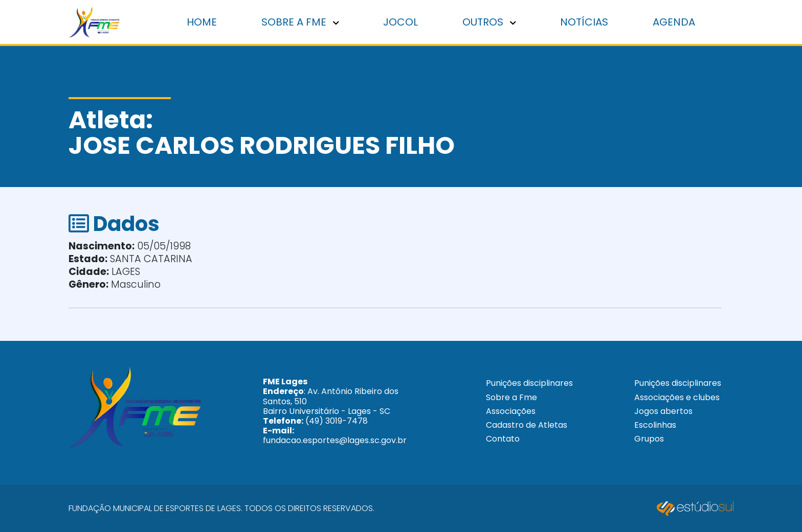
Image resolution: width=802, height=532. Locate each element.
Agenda (674, 22)
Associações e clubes (677, 397)
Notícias (584, 22)
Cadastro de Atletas (527, 425)
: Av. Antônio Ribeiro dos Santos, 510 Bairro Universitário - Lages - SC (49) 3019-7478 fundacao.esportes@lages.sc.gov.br (335, 411)
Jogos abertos (663, 411)
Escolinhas (655, 425)
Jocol (400, 22)
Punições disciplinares (529, 383)
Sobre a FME (300, 22)
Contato (503, 439)
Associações (511, 411)
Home (202, 22)
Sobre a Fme (511, 397)
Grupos (649, 439)
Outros (489, 22)
